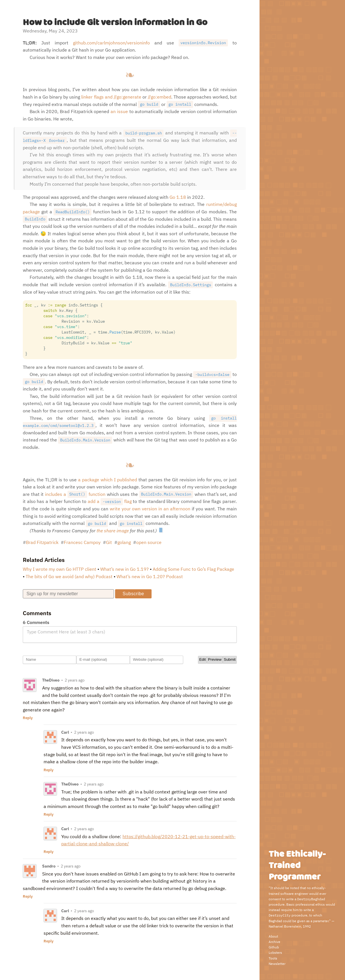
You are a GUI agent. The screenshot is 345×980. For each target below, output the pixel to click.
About (273, 936)
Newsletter (277, 964)
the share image (113, 531)
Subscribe (133, 594)
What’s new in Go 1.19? (124, 569)
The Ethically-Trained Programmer (297, 866)
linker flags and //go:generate (111, 97)
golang (124, 542)
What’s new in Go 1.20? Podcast (150, 576)
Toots (273, 958)
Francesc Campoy (82, 542)
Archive (274, 942)
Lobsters (275, 953)
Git (109, 542)
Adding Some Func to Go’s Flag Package (193, 569)
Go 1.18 (178, 197)
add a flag (110, 501)
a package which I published (108, 480)
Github (274, 947)
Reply (28, 718)
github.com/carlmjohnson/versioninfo (111, 43)
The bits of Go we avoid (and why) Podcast (69, 576)
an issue (119, 111)
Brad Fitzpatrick (42, 542)
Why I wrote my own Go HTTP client (60, 569)
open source (149, 542)
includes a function (75, 494)
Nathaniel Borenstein (285, 926)
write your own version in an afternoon (150, 509)
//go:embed (160, 97)
